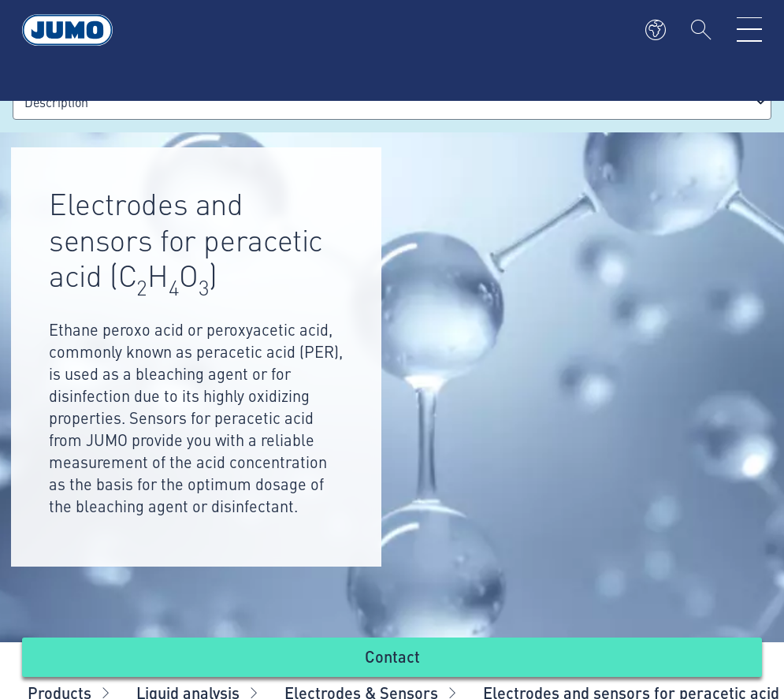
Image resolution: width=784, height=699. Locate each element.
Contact (392, 656)
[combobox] (392, 102)
